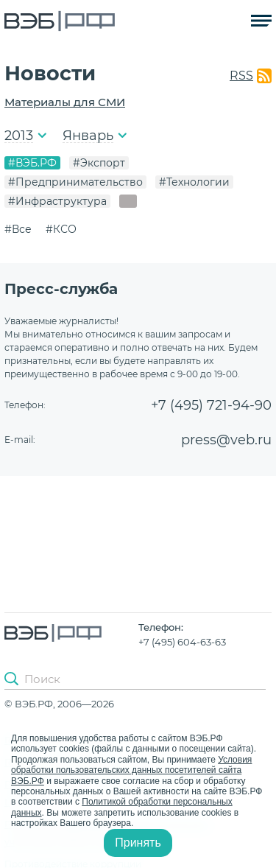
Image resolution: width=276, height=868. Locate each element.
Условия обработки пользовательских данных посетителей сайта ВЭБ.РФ (131, 770)
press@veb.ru (226, 440)
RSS (241, 76)
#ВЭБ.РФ (32, 163)
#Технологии (194, 182)
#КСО (61, 229)
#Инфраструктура (57, 201)
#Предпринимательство (75, 182)
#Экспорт (99, 163)
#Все (18, 229)
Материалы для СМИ (65, 102)
